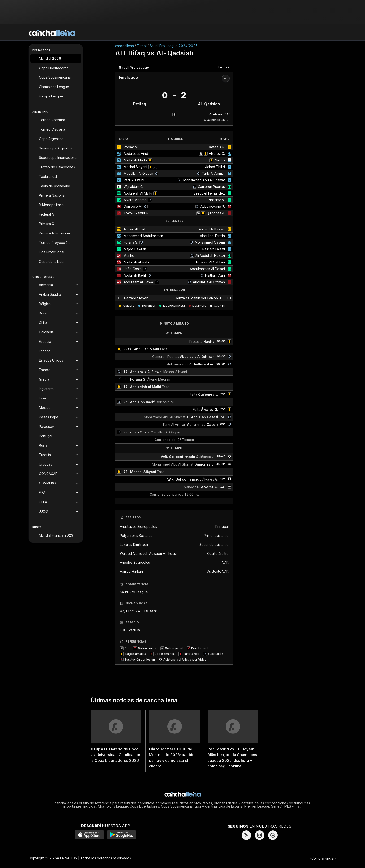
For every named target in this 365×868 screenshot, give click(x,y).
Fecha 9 (224, 67)
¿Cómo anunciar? (323, 858)
